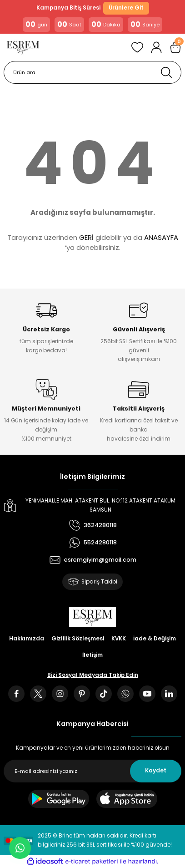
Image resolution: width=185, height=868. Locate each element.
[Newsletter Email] (92, 771)
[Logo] (23, 47)
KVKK (119, 639)
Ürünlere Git (126, 8)
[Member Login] (156, 47)
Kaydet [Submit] (156, 771)
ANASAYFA (161, 237)
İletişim (92, 655)
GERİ (86, 237)
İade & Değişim (155, 639)
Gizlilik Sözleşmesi (78, 639)
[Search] (92, 72)
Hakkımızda (27, 639)
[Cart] (175, 47)
